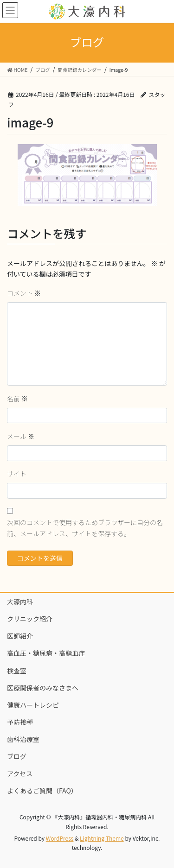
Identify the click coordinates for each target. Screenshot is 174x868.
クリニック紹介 (30, 619)
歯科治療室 (23, 739)
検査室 (17, 671)
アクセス (20, 773)
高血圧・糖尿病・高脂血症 (46, 653)
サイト (17, 474)
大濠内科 (20, 602)
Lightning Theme (102, 838)
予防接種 (20, 722)
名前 (17, 399)
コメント (24, 293)
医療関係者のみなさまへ (43, 688)
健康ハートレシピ (33, 705)
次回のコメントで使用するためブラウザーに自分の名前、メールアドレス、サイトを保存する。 (85, 528)
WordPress (60, 838)
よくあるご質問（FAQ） (42, 791)
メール (21, 436)
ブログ (17, 756)
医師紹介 (20, 636)
